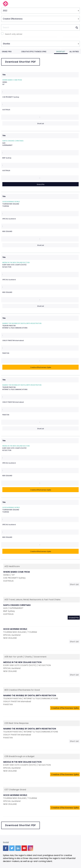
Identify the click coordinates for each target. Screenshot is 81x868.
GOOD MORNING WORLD (11, 202)
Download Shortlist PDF (21, 62)
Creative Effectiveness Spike (34, 52)
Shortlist (61, 52)
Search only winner (14, 34)
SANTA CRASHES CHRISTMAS (13, 141)
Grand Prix (7, 52)
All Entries (74, 52)
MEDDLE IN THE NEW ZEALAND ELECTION (16, 262)
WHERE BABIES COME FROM (12, 80)
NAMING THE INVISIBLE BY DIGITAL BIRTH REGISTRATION (22, 323)
